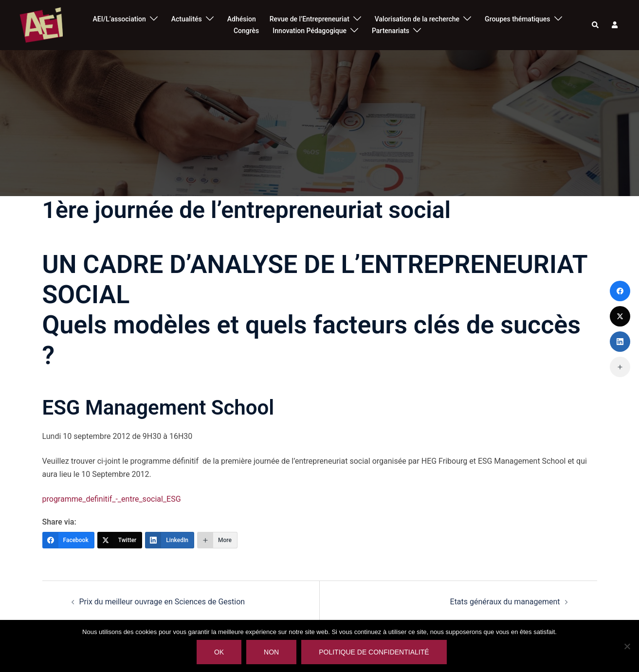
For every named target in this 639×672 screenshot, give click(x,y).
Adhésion (242, 19)
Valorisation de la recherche (417, 19)
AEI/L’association (119, 19)
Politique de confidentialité (374, 653)
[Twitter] (120, 540)
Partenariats (391, 31)
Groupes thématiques (517, 19)
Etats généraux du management (505, 602)
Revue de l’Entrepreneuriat (310, 19)
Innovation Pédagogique (310, 31)
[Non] (627, 646)
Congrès (246, 31)
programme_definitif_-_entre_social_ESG (112, 499)
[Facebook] (68, 540)
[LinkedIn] (170, 540)
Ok (219, 653)
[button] (596, 25)
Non (272, 653)
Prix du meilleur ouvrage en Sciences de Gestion (162, 602)
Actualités (187, 19)
